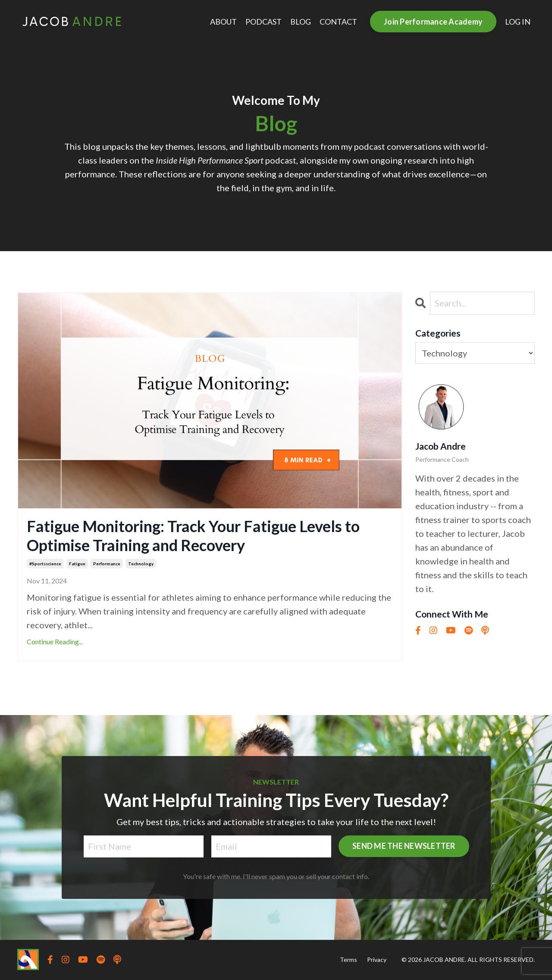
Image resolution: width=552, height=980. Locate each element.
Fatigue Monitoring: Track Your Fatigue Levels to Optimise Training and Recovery (193, 536)
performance (107, 564)
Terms (348, 960)
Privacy (377, 960)
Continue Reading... (55, 641)
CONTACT (338, 22)
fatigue (77, 564)
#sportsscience (45, 564)
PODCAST (263, 22)
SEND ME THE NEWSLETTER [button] (404, 846)
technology (141, 564)
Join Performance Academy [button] (433, 22)
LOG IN (518, 22)
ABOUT (223, 22)
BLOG (301, 22)
